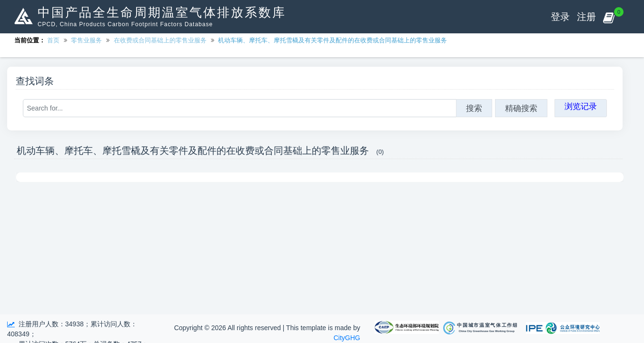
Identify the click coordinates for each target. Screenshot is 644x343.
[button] (609, 17)
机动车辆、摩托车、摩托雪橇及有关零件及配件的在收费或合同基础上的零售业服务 (332, 40)
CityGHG (347, 338)
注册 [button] (586, 17)
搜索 (474, 108)
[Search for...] (240, 108)
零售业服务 (86, 40)
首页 (53, 40)
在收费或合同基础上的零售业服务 (160, 40)
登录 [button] (560, 17)
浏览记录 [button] (581, 106)
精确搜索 (521, 108)
